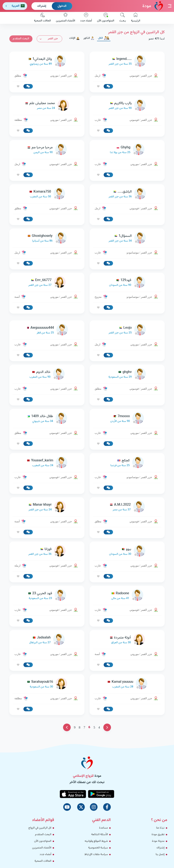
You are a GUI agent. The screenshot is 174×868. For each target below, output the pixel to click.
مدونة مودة (158, 841)
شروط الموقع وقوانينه (96, 841)
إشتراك (42, 6)
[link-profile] (127, 62)
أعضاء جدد (86, 18)
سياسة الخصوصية (98, 848)
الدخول (62, 6)
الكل (104, 38)
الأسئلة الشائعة (100, 835)
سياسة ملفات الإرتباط (96, 854)
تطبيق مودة (158, 835)
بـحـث (123, 18)
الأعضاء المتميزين (66, 18)
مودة (153, 6)
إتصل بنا (160, 854)
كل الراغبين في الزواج (40, 828)
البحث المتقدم (21, 39)
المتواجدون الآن (106, 18)
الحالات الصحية (42, 18)
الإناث (74, 38)
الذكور (89, 38)
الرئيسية (136, 18)
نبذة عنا (160, 828)
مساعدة (103, 828)
